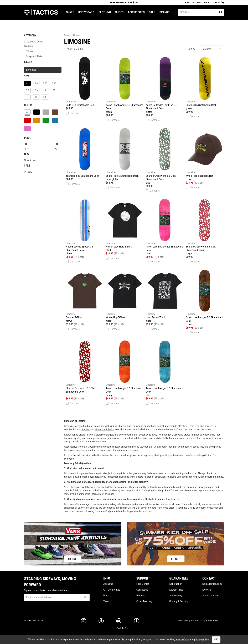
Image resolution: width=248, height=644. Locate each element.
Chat (186, 3)
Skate (70, 12)
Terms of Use (197, 621)
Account (197, 3)
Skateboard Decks (34, 42)
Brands (165, 12)
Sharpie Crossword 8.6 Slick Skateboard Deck (165, 156)
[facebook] (137, 621)
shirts (178, 438)
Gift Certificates (112, 590)
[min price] (29, 149)
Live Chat (207, 590)
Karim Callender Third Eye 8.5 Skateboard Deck (165, 85)
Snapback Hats (34, 56)
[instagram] (84, 621)
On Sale (28, 172)
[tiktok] (101, 621)
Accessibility (182, 621)
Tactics (41, 12)
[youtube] (119, 621)
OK (216, 640)
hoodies (190, 438)
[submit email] (85, 597)
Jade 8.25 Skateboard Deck (85, 82)
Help (207, 3)
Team (106, 601)
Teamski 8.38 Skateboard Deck (85, 152)
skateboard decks (104, 430)
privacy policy (201, 640)
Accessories (136, 12)
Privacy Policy (212, 621)
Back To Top (124, 628)
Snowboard (86, 12)
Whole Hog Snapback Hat (205, 154)
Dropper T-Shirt (85, 296)
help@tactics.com (212, 584)
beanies (85, 430)
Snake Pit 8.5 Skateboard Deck (125, 154)
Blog (106, 596)
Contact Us (142, 590)
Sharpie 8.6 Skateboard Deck (205, 84)
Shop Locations (211, 596)
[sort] (211, 49)
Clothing (105, 12)
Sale (152, 12)
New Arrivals (31, 160)
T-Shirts (30, 52)
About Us (108, 584)
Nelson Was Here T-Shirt (125, 225)
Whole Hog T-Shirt (125, 296)
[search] (201, 12)
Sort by (192, 49)
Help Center (143, 584)
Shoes (119, 12)
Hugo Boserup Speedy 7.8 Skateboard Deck (85, 227)
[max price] (57, 149)
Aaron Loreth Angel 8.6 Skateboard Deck (125, 85)
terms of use (182, 640)
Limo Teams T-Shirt (165, 296)
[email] (57, 597)
